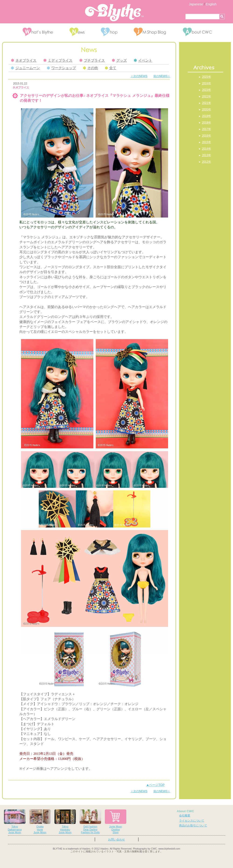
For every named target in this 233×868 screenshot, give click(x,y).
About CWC (185, 811)
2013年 (207, 155)
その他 (90, 68)
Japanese (196, 4)
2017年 (207, 129)
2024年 (207, 83)
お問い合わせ (116, 840)
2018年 (207, 123)
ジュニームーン (25, 68)
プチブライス (92, 60)
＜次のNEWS (139, 76)
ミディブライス (58, 60)
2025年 (207, 77)
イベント (143, 60)
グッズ (119, 60)
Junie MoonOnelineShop (116, 822)
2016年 (207, 136)
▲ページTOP (155, 785)
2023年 (207, 90)
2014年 (207, 149)
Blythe (114, 13)
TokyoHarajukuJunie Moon (65, 822)
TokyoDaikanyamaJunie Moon (15, 822)
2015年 (207, 142)
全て (111, 68)
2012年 (207, 162)
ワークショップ (61, 68)
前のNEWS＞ (162, 76)
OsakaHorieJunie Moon (40, 822)
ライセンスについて (192, 821)
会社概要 (185, 815)
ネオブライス (24, 60)
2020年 (207, 109)
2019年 (207, 116)
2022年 (207, 96)
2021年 (207, 103)
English (211, 4)
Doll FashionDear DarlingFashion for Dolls (90, 822)
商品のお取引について (193, 826)
